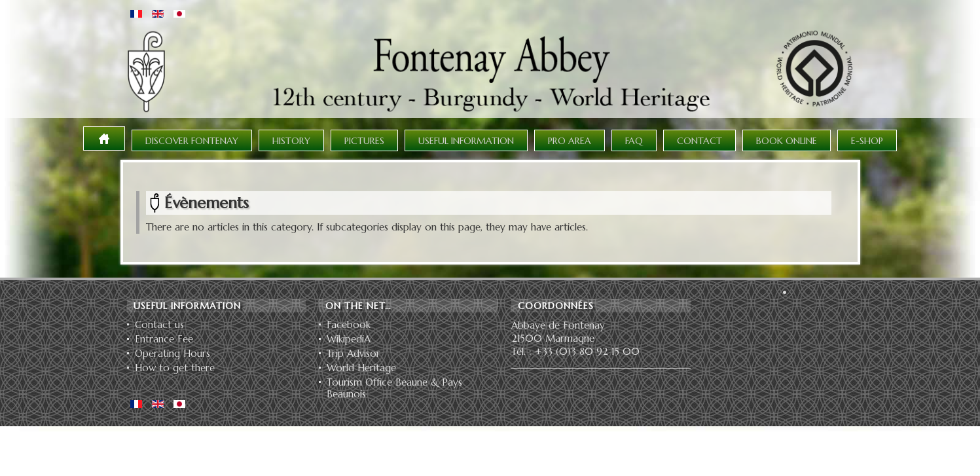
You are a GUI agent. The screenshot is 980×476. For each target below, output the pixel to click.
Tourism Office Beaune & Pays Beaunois (394, 388)
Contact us (159, 325)
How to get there (175, 368)
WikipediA (349, 339)
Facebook (349, 325)
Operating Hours (172, 354)
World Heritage (361, 368)
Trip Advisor (354, 354)
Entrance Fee (164, 339)
